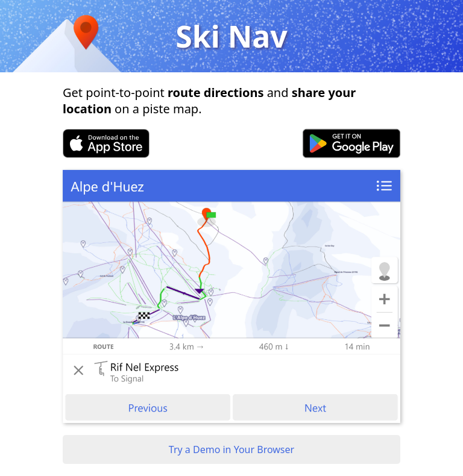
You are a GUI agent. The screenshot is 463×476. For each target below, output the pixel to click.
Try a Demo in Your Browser (231, 449)
